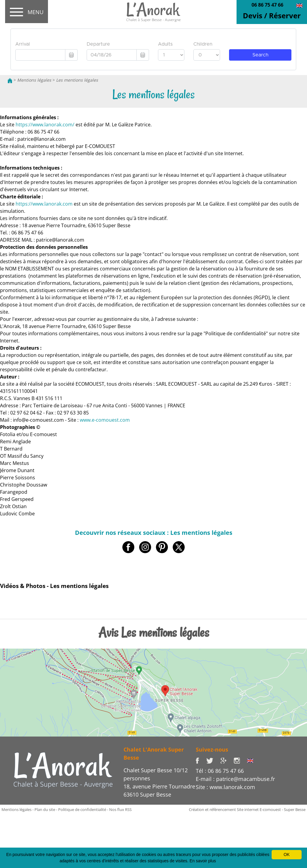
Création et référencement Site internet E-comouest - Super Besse (247, 809)
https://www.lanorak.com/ (45, 125)
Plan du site (45, 809)
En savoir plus (203, 861)
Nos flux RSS (120, 809)
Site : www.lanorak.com (225, 787)
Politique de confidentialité (82, 809)
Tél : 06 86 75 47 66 (220, 771)
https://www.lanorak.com (44, 204)
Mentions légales (34, 80)
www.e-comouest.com (105, 420)
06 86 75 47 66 (267, 5)
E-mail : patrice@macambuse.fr (235, 779)
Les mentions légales (77, 80)
